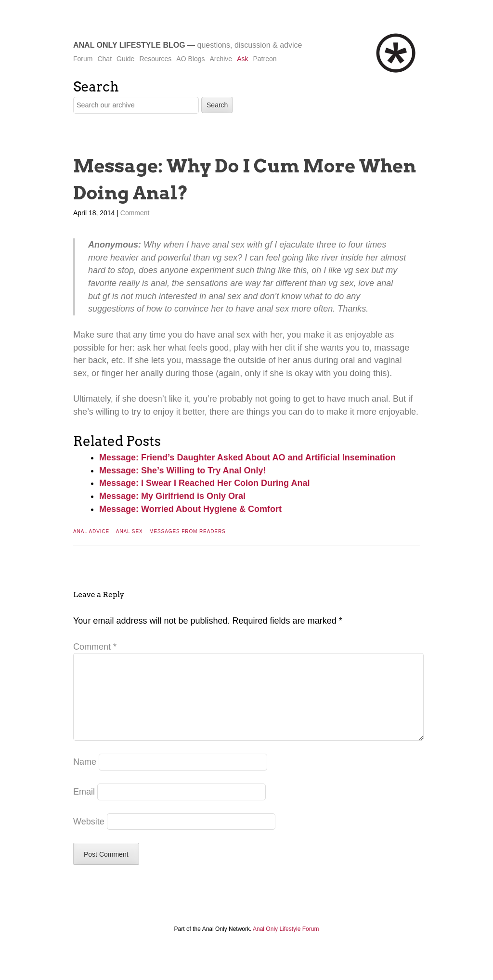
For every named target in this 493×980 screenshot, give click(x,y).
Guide (125, 59)
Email (84, 807)
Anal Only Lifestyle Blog (129, 45)
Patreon (265, 59)
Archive (221, 59)
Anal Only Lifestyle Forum (286, 944)
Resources (155, 59)
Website (89, 837)
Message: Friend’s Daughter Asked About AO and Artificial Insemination (247, 457)
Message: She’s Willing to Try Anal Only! (183, 470)
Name (85, 777)
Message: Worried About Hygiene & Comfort (190, 509)
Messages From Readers (187, 531)
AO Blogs (190, 59)
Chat (104, 59)
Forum (83, 59)
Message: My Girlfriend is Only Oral (172, 496)
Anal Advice (91, 531)
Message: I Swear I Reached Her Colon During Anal (204, 483)
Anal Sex (130, 531)
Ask (242, 59)
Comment (135, 213)
